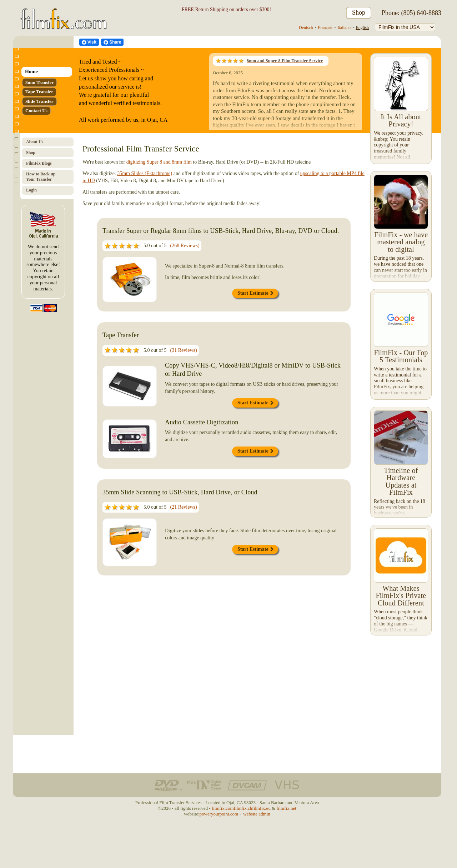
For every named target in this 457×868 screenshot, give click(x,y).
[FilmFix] (405, 27)
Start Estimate (255, 293)
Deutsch (306, 28)
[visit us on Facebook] (89, 42)
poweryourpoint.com (219, 814)
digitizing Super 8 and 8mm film (159, 162)
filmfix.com (223, 808)
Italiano (344, 28)
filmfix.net (287, 808)
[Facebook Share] (112, 42)
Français (325, 28)
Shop (359, 13)
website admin (257, 814)
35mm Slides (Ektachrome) (145, 173)
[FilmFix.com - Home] (62, 13)
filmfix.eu (261, 808)
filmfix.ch (243, 808)
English (362, 28)
